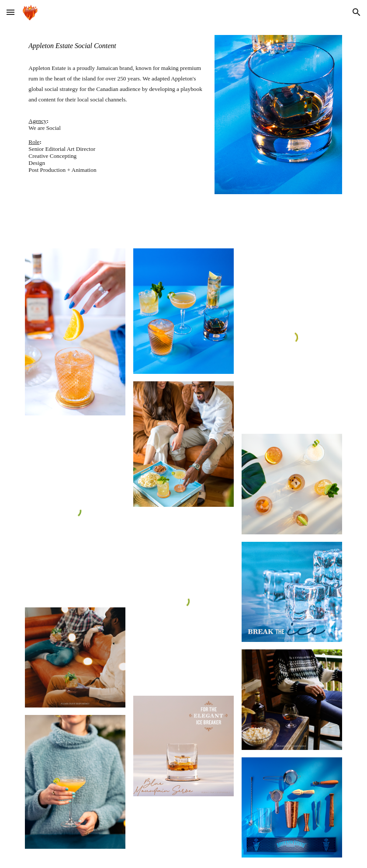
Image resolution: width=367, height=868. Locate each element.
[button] (10, 12)
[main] (116, 46)
